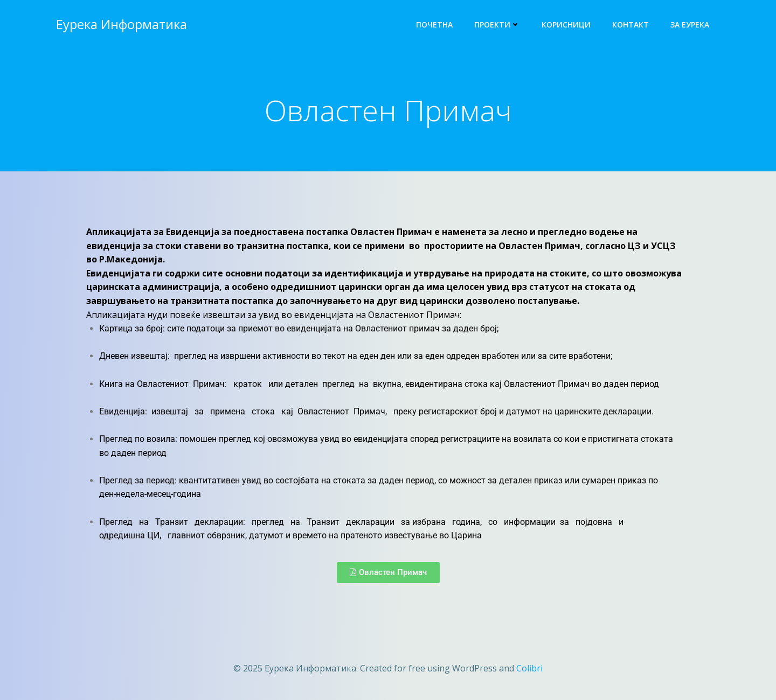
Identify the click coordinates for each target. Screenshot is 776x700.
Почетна (434, 25)
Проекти (497, 25)
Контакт (630, 25)
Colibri (529, 668)
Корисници (566, 25)
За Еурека (690, 25)
